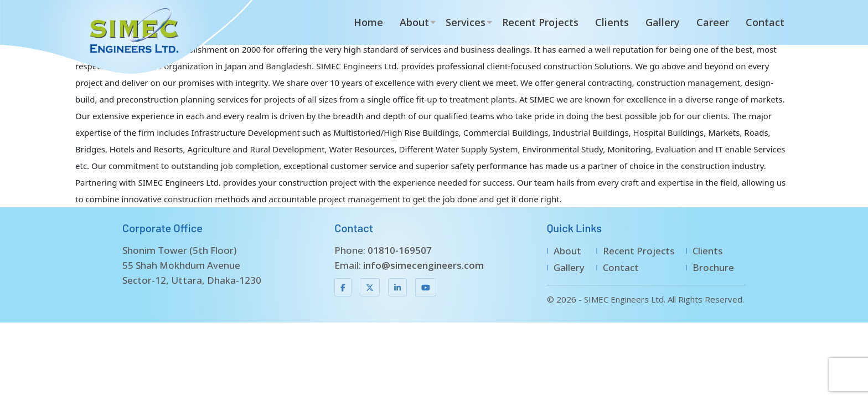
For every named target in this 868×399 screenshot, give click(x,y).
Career (713, 22)
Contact (765, 22)
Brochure (713, 267)
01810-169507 (400, 250)
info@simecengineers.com (423, 265)
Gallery (663, 22)
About (414, 22)
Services (466, 22)
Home (368, 22)
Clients (612, 22)
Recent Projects (540, 22)
